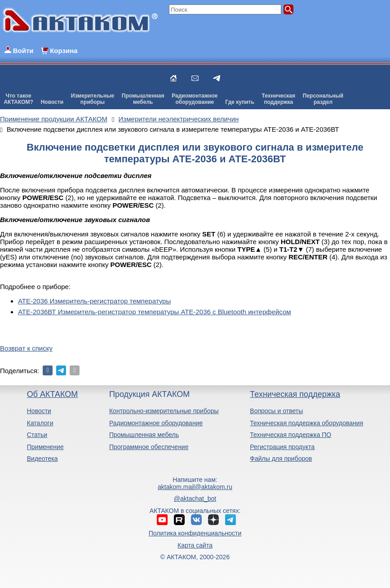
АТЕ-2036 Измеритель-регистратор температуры (94, 301)
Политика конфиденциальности (195, 533)
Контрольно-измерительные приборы (164, 411)
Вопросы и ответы (276, 411)
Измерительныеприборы (93, 99)
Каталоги (40, 423)
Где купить (240, 102)
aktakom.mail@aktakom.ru (195, 487)
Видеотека (42, 459)
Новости (52, 102)
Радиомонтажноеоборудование (195, 99)
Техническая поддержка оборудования (306, 423)
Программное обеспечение (149, 447)
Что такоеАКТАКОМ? (18, 99)
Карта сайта (195, 545)
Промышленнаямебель (143, 99)
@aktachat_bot (195, 499)
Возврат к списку (26, 348)
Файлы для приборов (281, 459)
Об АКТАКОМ (52, 394)
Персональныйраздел (323, 99)
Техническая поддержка (295, 394)
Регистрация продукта (282, 447)
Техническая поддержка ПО (290, 435)
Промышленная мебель (144, 435)
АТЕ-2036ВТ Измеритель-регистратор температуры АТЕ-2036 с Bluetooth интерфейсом (155, 312)
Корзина (64, 51)
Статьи (37, 435)
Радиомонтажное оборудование (156, 423)
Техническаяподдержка (279, 99)
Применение (45, 447)
